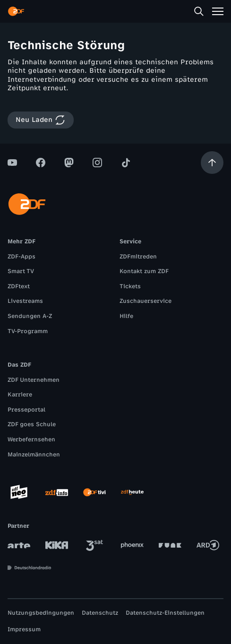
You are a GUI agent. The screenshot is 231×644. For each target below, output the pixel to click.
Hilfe (126, 316)
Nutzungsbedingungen (41, 613)
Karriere (20, 395)
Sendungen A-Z (30, 316)
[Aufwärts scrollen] (212, 163)
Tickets (130, 286)
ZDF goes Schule (32, 424)
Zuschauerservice (145, 301)
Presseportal (26, 410)
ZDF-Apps (21, 257)
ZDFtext (19, 286)
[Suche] (199, 11)
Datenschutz (100, 613)
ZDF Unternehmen (34, 380)
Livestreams (25, 301)
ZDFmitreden (138, 257)
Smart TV (21, 271)
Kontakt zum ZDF (144, 271)
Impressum (24, 629)
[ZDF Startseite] (16, 11)
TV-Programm (28, 331)
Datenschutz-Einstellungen (165, 613)
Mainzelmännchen (34, 455)
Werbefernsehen (31, 439)
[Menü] (218, 11)
